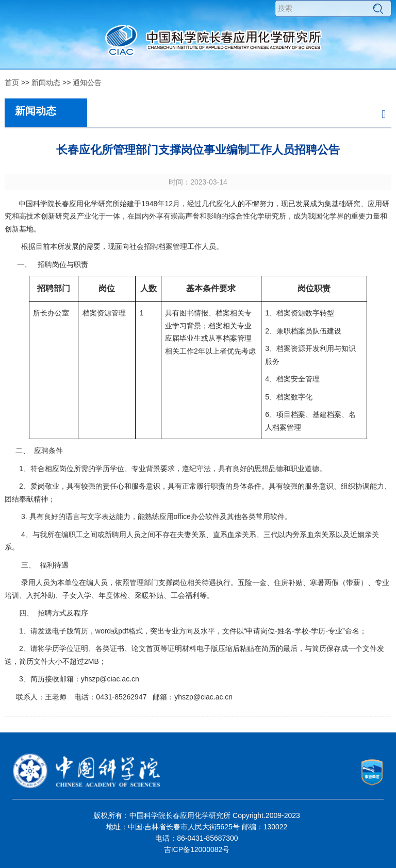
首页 (12, 82)
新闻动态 (46, 82)
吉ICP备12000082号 (197, 849)
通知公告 (87, 82)
